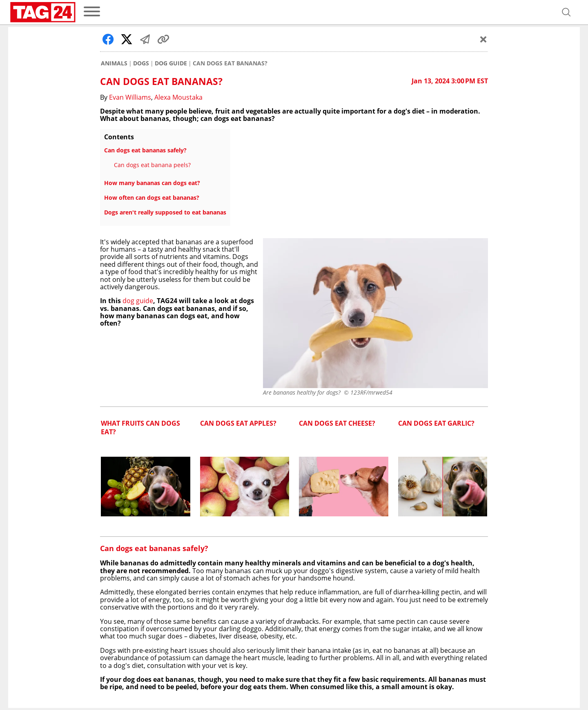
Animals (114, 63)
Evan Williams (130, 97)
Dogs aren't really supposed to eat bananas (165, 212)
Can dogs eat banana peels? (152, 165)
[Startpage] (43, 12)
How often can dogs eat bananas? (152, 198)
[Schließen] (483, 39)
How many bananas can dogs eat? (152, 183)
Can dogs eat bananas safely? (145, 150)
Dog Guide (171, 63)
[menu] (92, 12)
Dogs (141, 63)
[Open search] (566, 12)
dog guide (138, 301)
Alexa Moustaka (178, 97)
